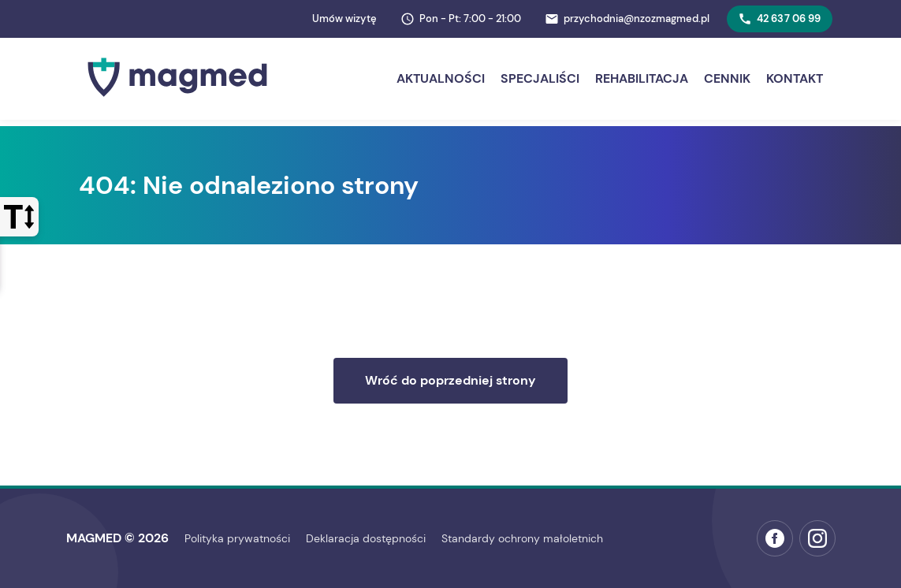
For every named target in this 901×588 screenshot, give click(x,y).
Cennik (727, 78)
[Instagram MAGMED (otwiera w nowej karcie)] (817, 538)
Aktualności (441, 78)
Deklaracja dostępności (366, 538)
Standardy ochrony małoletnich (522, 538)
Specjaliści (540, 78)
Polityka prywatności (237, 538)
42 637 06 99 (780, 19)
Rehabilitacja (642, 78)
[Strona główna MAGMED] (177, 100)
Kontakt (795, 78)
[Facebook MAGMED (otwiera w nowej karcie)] (775, 538)
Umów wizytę (344, 19)
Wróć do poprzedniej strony (450, 380)
